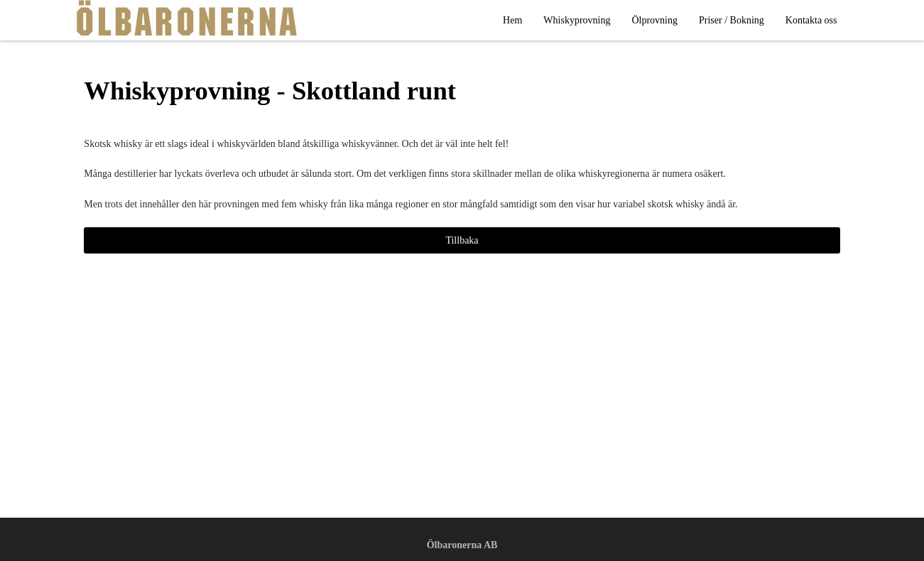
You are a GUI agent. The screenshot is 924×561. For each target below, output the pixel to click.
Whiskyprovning (577, 20)
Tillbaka (462, 240)
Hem (512, 20)
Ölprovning (654, 20)
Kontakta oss (811, 20)
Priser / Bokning (732, 20)
